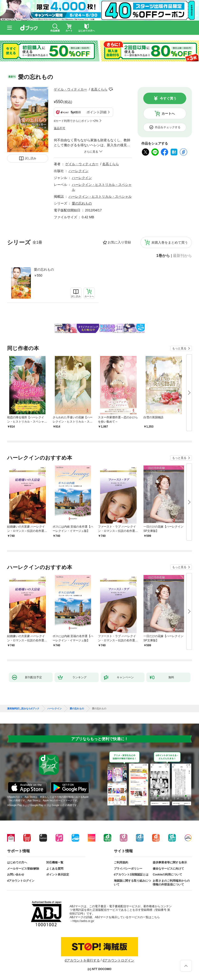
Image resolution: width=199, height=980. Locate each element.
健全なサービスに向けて (168, 869)
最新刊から (182, 256)
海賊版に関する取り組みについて (132, 883)
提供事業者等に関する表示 (170, 862)
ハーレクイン (79, 171)
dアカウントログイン (21, 881)
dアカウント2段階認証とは (131, 875)
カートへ (168, 114)
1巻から (163, 256)
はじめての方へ (17, 862)
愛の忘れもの (44, 269)
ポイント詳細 (97, 112)
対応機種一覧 (55, 862)
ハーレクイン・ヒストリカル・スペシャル (100, 196)
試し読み (31, 158)
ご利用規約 (121, 862)
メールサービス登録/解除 (23, 869)
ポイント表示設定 (58, 875)
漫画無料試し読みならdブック (23, 709)
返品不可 (60, 128)
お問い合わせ (16, 875)
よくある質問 (55, 869)
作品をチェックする (168, 127)
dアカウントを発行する (82, 960)
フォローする (111, 89)
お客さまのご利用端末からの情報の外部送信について (171, 883)
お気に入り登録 (119, 242)
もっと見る (179, 348)
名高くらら (99, 89)
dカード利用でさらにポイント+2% (76, 121)
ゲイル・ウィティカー (70, 89)
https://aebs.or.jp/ (83, 921)
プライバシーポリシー (128, 869)
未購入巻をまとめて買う (170, 242)
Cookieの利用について (167, 875)
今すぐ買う (168, 98)
